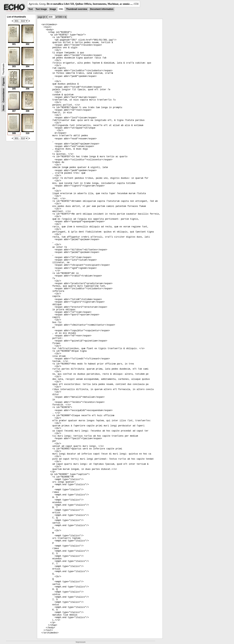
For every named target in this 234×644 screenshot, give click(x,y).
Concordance (3, 95)
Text (31, 9)
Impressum (81, 642)
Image (53, 9)
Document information (102, 9)
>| (65, 17)
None (3, 108)
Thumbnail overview (77, 9)
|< (44, 17)
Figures (3, 82)
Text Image (41, 9)
